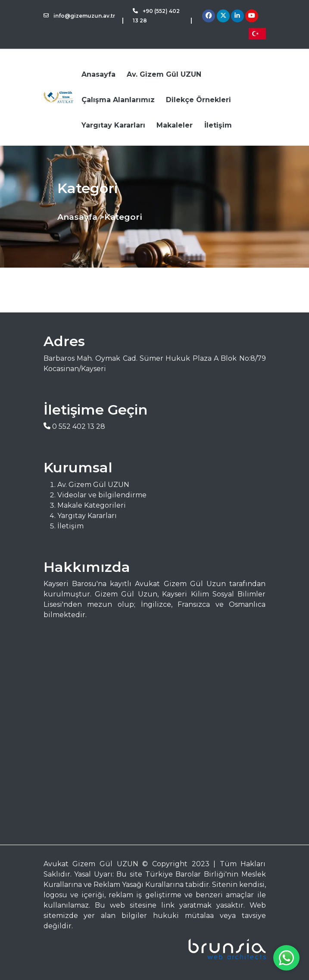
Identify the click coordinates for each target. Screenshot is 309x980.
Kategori (123, 217)
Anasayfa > (81, 217)
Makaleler (175, 125)
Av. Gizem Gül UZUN (164, 74)
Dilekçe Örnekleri (198, 100)
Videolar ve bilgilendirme (102, 495)
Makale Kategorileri (92, 505)
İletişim (218, 125)
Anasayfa (98, 74)
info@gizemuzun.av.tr (79, 16)
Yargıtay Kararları (113, 125)
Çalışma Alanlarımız (118, 100)
